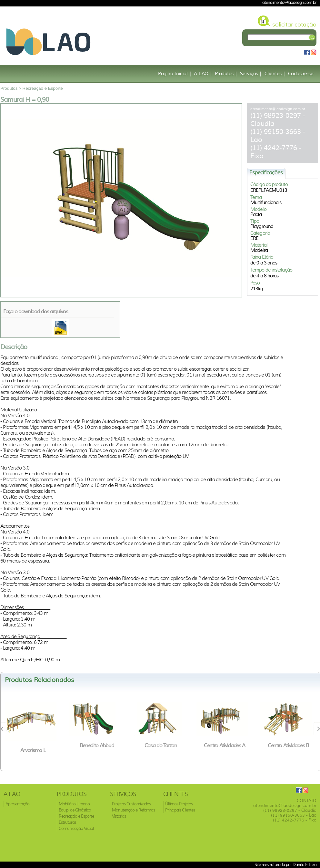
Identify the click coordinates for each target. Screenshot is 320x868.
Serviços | (251, 74)
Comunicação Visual (76, 828)
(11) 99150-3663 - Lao (294, 815)
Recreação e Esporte (43, 88)
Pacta (256, 214)
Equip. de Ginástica (75, 810)
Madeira (259, 250)
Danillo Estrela (305, 864)
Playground (262, 226)
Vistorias (119, 816)
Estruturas (67, 822)
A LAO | (203, 74)
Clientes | (275, 74)
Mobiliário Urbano (74, 804)
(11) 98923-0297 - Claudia (290, 810)
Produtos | (226, 74)
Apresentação (17, 804)
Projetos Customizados (131, 804)
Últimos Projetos (179, 804)
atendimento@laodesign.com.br (278, 109)
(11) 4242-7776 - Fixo (295, 820)
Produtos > (11, 88)
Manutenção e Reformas (133, 810)
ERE (254, 238)
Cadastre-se (301, 74)
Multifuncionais (266, 202)
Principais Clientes (180, 810)
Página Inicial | (174, 74)
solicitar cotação (294, 25)
